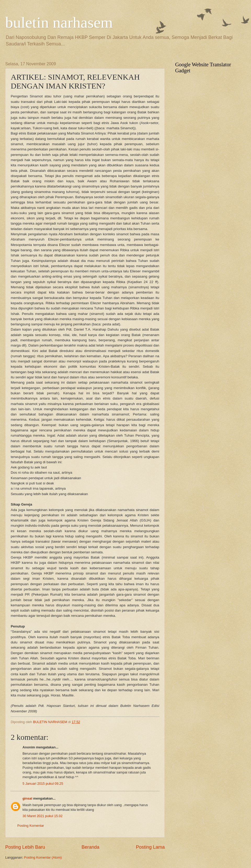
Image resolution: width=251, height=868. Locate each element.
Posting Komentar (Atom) (43, 857)
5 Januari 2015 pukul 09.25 (43, 784)
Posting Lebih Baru (25, 847)
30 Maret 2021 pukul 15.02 (42, 816)
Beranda (90, 847)
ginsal (27, 798)
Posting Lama (150, 847)
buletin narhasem (59, 22)
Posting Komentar (31, 826)
